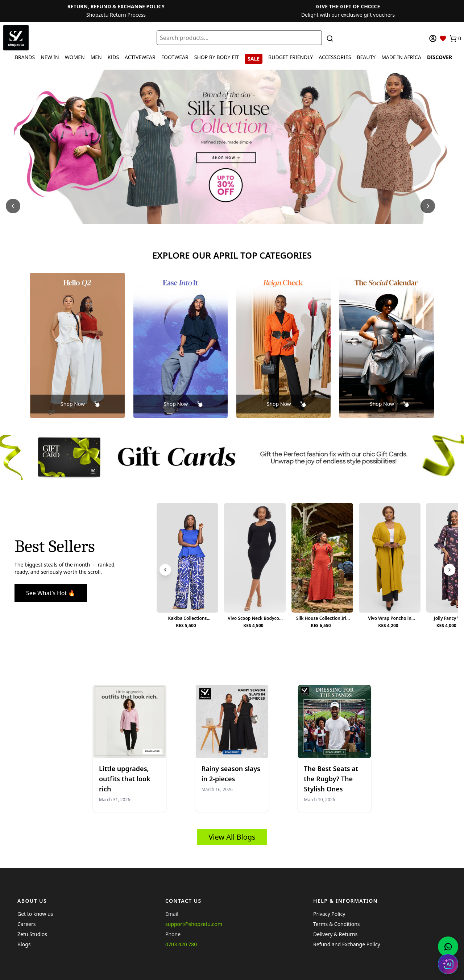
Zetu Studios (32, 934)
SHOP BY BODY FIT (217, 57)
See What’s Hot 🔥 (51, 593)
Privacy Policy (329, 914)
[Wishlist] (443, 38)
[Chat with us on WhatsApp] (448, 947)
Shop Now (73, 404)
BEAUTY (366, 57)
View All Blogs (232, 837)
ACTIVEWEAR (140, 57)
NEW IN (50, 57)
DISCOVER (440, 57)
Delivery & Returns (335, 934)
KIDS (113, 57)
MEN (96, 57)
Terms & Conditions (337, 924)
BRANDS (25, 57)
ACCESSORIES (335, 57)
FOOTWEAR (175, 57)
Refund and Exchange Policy (347, 944)
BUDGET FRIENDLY (291, 57)
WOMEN (75, 57)
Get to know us (35, 914)
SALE (254, 59)
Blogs (24, 944)
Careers (26, 924)
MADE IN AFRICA (401, 57)
